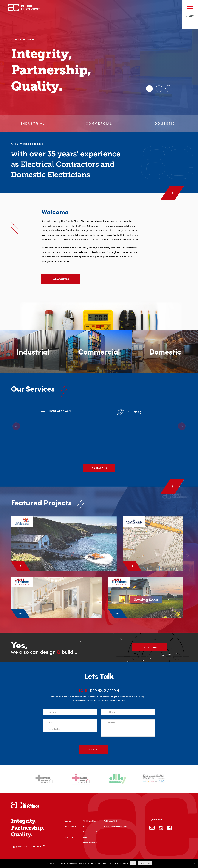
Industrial (33, 124)
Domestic (165, 124)
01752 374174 (99, 691)
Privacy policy (145, 863)
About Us (67, 821)
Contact (67, 832)
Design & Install (70, 826)
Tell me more (61, 279)
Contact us (99, 469)
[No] (194, 863)
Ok (133, 863)
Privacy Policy (69, 837)
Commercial (99, 124)
